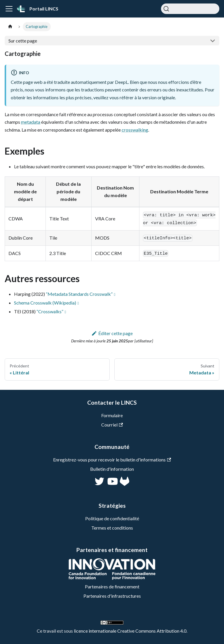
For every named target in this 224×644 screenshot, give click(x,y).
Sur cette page (23, 41)
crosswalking (135, 130)
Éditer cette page (112, 333)
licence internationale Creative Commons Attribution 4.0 (130, 631)
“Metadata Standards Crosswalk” (79, 294)
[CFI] (112, 578)
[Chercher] (190, 9)
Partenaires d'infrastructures (112, 596)
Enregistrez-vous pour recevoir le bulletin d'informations (112, 460)
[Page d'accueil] (10, 27)
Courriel (112, 425)
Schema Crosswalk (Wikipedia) (45, 303)
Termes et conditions (112, 528)
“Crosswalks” (50, 311)
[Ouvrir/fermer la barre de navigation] (9, 9)
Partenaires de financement (112, 586)
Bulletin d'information (112, 469)
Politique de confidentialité (112, 518)
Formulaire (112, 415)
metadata (31, 122)
